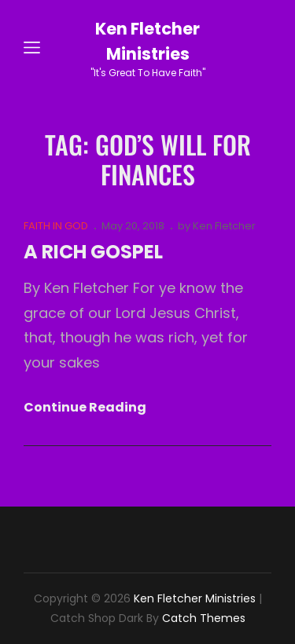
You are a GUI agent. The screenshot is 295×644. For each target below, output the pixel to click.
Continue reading (85, 408)
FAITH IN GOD (56, 226)
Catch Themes (204, 618)
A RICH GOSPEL (93, 252)
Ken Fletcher (224, 226)
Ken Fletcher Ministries (195, 598)
